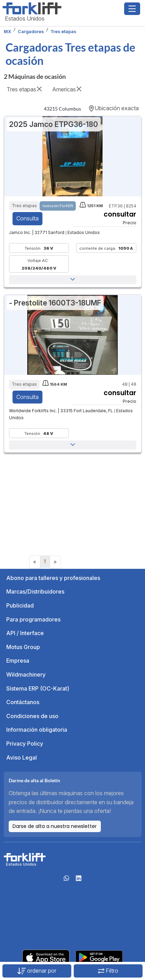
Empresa (18, 661)
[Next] (55, 562)
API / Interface (25, 633)
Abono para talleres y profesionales (53, 578)
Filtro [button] (108, 971)
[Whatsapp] (66, 880)
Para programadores (33, 619)
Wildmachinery (26, 674)
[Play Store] (99, 957)
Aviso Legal (22, 757)
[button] (73, 280)
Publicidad (20, 605)
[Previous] (35, 562)
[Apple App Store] (46, 957)
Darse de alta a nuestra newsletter (55, 826)
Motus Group (23, 647)
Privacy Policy (25, 744)
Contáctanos (23, 702)
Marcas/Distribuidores (35, 591)
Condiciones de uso (32, 716)
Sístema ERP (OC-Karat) (38, 688)
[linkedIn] (79, 880)
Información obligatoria (37, 730)
